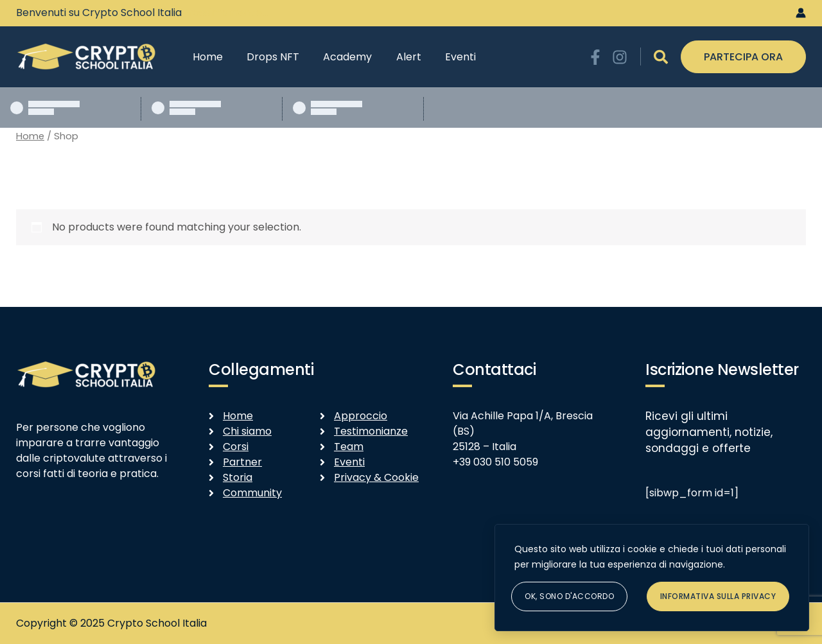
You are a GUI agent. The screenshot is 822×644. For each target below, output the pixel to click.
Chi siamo (247, 431)
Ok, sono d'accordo (569, 596)
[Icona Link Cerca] (661, 57)
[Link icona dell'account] (801, 13)
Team (349, 447)
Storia (238, 477)
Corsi (236, 447)
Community (252, 493)
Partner (242, 462)
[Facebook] (595, 57)
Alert (397, 57)
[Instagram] (620, 57)
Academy (339, 57)
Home (206, 57)
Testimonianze (371, 431)
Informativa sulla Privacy (718, 596)
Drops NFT (268, 57)
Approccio (361, 416)
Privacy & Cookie (376, 477)
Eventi (445, 57)
